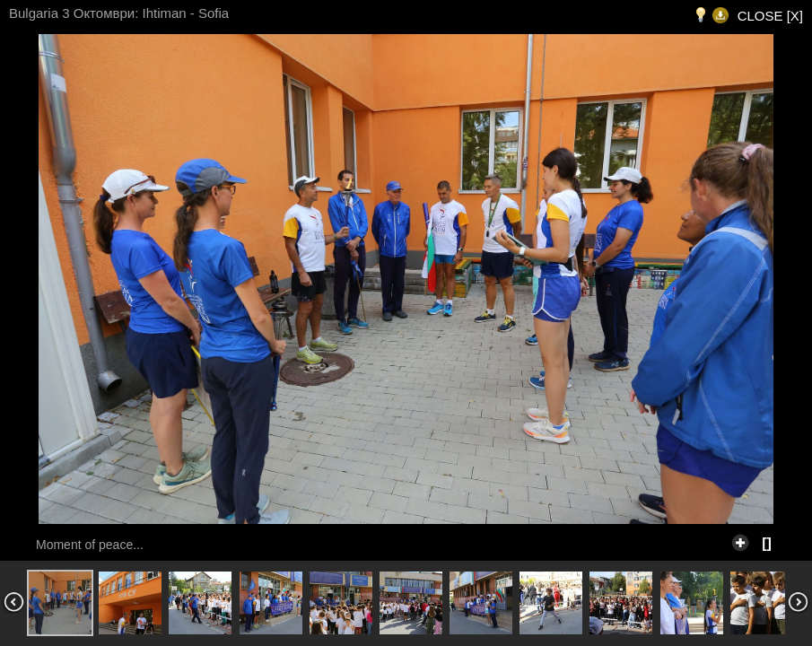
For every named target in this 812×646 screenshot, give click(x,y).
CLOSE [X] (770, 16)
